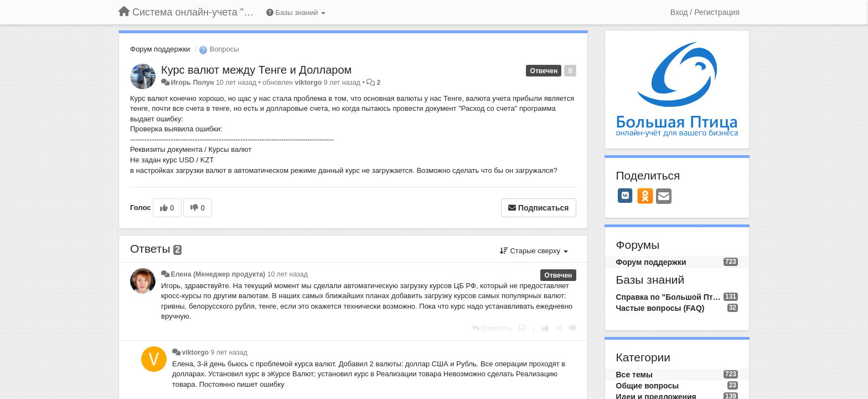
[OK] (645, 196)
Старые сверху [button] (534, 251)
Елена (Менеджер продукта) (218, 274)
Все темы (634, 375)
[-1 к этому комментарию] (573, 328)
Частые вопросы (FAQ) (660, 308)
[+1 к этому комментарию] (546, 328)
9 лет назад (229, 352)
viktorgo (309, 83)
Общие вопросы (648, 386)
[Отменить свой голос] (559, 328)
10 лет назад (288, 274)
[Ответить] (492, 328)
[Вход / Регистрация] (705, 12)
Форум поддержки (160, 49)
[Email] (664, 197)
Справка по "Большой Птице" (670, 297)
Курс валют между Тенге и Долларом (256, 70)
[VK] (626, 196)
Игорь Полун (192, 83)
